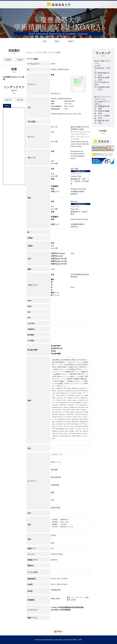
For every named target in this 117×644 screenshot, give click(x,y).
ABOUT (71, 41)
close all (20, 100)
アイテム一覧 (41, 52)
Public (7, 106)
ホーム (29, 52)
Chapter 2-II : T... (104, 102)
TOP (45, 41)
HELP (57, 41)
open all (8, 100)
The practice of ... (104, 82)
